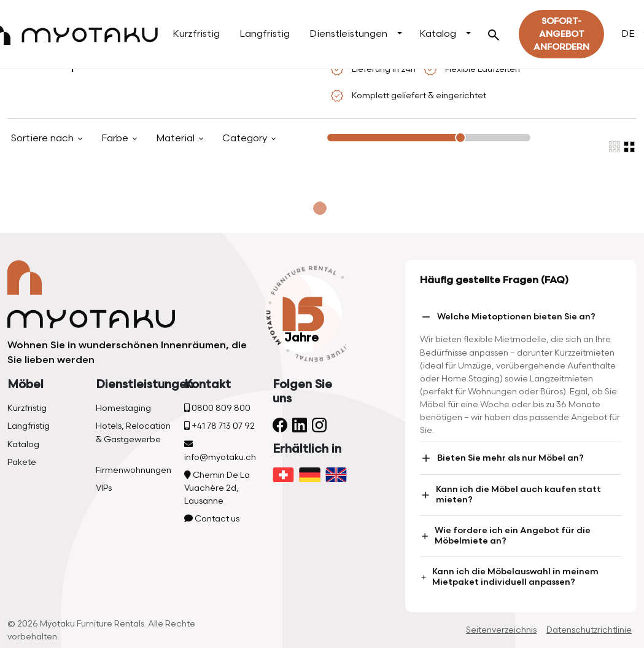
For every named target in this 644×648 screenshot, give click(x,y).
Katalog (438, 34)
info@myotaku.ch (220, 451)
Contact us (212, 519)
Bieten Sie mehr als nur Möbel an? (502, 458)
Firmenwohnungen (134, 470)
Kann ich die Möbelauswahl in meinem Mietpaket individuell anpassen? (509, 577)
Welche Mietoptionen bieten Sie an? (508, 317)
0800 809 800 (217, 408)
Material (177, 139)
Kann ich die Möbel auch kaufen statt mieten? (510, 494)
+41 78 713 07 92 (219, 426)
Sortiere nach (44, 139)
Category (246, 139)
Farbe (116, 139)
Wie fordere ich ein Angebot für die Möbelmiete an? (505, 536)
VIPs (104, 488)
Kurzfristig (196, 34)
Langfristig (265, 34)
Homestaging (123, 408)
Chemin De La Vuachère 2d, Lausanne (217, 488)
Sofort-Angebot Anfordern (561, 34)
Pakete (22, 462)
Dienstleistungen (348, 34)
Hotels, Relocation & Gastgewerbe (133, 432)
